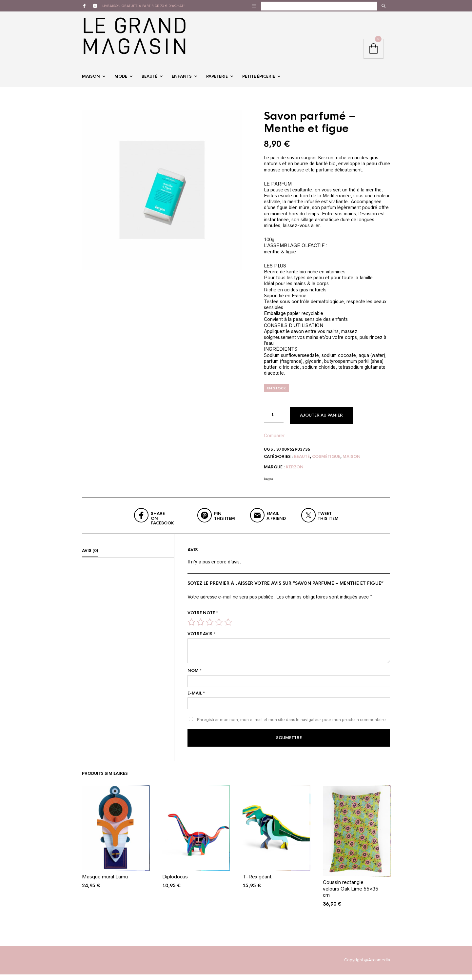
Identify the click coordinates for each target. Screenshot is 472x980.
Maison (91, 80)
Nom (195, 677)
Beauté (149, 80)
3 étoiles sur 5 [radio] (210, 629)
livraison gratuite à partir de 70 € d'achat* (144, 6)
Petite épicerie (259, 80)
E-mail (196, 700)
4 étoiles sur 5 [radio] (219, 629)
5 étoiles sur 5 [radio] (228, 629)
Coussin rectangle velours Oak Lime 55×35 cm (351, 894)
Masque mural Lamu (105, 882)
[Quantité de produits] (274, 422)
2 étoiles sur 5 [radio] (201, 629)
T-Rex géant (257, 882)
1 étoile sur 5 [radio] (191, 629)
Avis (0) (90, 557)
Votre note (203, 619)
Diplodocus (175, 882)
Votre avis (201, 640)
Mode (121, 80)
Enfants (182, 80)
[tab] (128, 558)
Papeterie (217, 80)
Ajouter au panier (321, 422)
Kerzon (295, 474)
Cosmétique (326, 463)
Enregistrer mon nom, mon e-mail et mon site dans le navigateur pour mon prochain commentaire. (292, 726)
